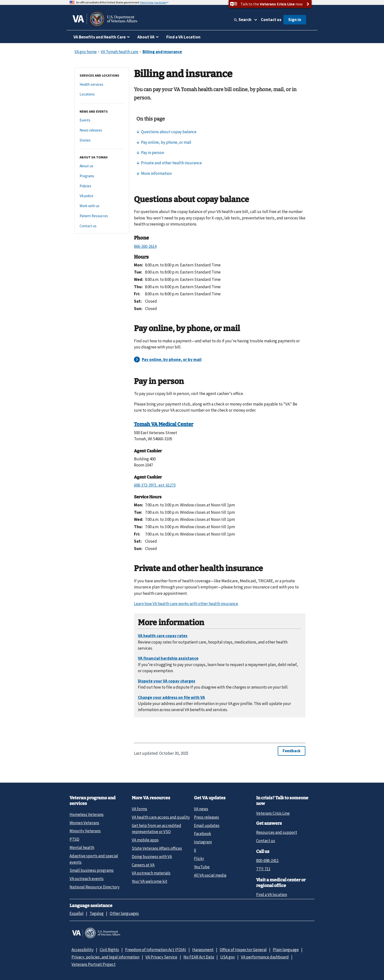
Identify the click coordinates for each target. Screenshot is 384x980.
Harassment (203, 950)
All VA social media (210, 875)
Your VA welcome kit (150, 881)
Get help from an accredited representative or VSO (156, 829)
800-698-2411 (267, 860)
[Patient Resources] (102, 216)
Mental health (82, 848)
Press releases (206, 817)
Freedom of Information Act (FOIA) (156, 950)
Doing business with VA (152, 857)
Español (77, 913)
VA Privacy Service (161, 957)
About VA (146, 37)
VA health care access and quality (161, 817)
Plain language (286, 950)
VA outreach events (87, 879)
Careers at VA (143, 865)
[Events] (102, 120)
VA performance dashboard (265, 957)
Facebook (203, 834)
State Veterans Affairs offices (157, 848)
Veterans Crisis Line (273, 813)
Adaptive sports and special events (94, 859)
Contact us (271, 20)
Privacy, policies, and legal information (105, 957)
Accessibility (83, 950)
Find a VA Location (183, 37)
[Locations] (102, 94)
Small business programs (92, 870)
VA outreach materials (151, 873)
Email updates (207, 825)
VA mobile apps (145, 840)
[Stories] (102, 140)
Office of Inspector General (243, 950)
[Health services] (102, 85)
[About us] (102, 166)
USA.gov (228, 957)
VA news (201, 809)
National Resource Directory (95, 887)
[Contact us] (102, 226)
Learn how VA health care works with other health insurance (186, 604)
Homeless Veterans (87, 814)
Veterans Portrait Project (94, 964)
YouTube (202, 867)
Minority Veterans (85, 831)
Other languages (124, 913)
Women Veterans (84, 823)
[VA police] (102, 196)
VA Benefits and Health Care (100, 37)
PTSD (74, 839)
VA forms (139, 809)
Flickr (199, 859)
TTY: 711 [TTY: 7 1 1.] (263, 869)
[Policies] (102, 186)
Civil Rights (109, 950)
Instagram (203, 842)
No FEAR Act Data (199, 957)
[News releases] (102, 130)
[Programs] (102, 176)
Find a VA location (272, 895)
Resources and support (277, 832)
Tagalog (97, 913)
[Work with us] (102, 206)
